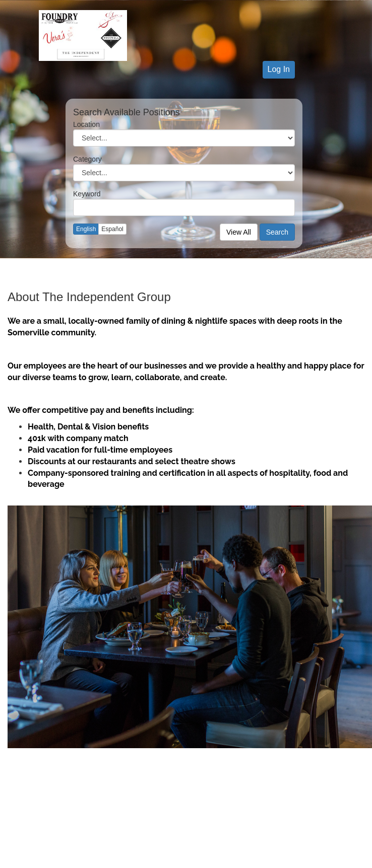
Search (277, 232)
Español (112, 229)
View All (239, 232)
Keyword (87, 194)
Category (87, 159)
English (86, 229)
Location (86, 124)
